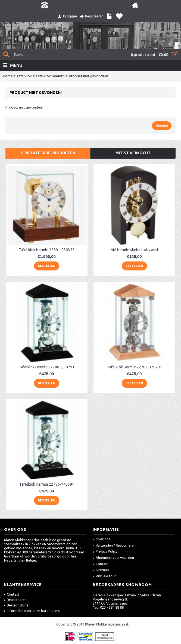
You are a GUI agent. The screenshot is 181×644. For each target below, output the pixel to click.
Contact (100, 564)
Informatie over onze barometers (32, 611)
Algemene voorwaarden (113, 558)
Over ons (101, 539)
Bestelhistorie (16, 605)
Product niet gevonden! (88, 76)
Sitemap (101, 570)
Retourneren (15, 600)
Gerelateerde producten (48, 153)
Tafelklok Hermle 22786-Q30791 (47, 367)
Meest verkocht (133, 153)
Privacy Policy (105, 552)
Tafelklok (24, 76)
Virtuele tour (104, 576)
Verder (162, 126)
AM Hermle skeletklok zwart (135, 250)
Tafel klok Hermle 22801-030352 (47, 250)
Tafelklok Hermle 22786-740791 (47, 484)
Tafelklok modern (50, 76)
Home (8, 76)
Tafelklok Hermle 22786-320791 (135, 367)
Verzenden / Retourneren (114, 546)
